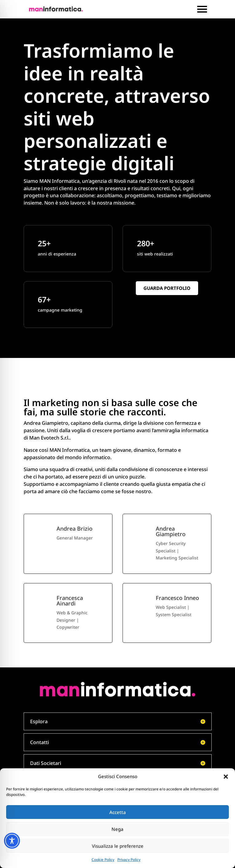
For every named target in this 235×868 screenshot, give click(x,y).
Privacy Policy (129, 860)
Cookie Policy (103, 860)
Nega (118, 829)
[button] (226, 777)
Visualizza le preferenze (118, 846)
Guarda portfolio (167, 288)
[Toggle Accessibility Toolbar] (12, 841)
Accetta (118, 812)
